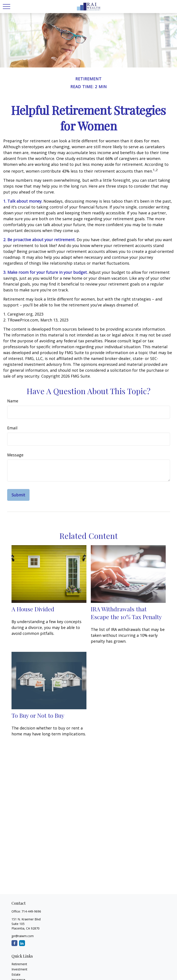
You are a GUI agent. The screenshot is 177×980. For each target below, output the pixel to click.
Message (15, 455)
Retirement (19, 964)
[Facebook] (14, 943)
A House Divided (33, 609)
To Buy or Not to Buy (38, 715)
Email (12, 428)
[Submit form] (18, 495)
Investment (19, 969)
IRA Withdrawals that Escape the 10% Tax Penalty (126, 613)
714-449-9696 (31, 911)
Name (13, 401)
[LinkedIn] (22, 943)
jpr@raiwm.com (23, 936)
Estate (16, 974)
